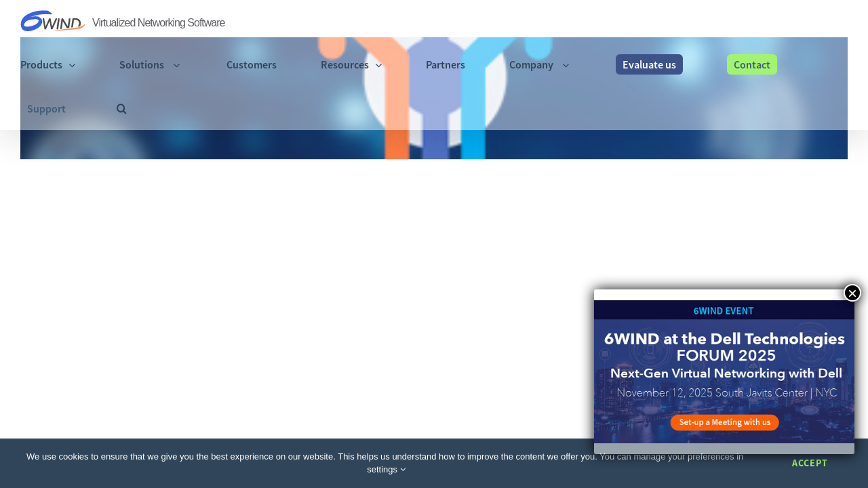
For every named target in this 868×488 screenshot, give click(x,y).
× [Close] (852, 293)
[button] (843, 22)
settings (386, 469)
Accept (810, 463)
